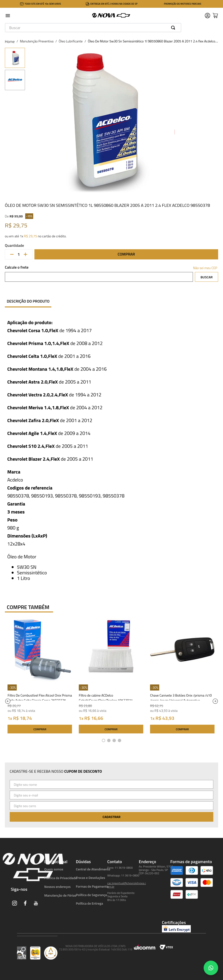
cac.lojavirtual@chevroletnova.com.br (127, 885)
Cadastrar (111, 817)
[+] (25, 254)
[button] (8, 16)
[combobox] (93, 28)
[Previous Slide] (8, 701)
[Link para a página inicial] (10, 41)
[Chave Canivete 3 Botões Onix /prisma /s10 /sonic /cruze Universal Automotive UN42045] (182, 677)
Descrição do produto (28, 301)
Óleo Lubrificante (71, 41)
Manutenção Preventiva (37, 41)
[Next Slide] (215, 701)
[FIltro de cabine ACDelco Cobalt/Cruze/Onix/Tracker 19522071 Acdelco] (111, 677)
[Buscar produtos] (174, 28)
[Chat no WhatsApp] (211, 968)
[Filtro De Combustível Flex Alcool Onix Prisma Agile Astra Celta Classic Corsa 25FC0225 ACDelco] (40, 677)
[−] (12, 254)
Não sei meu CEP (205, 268)
